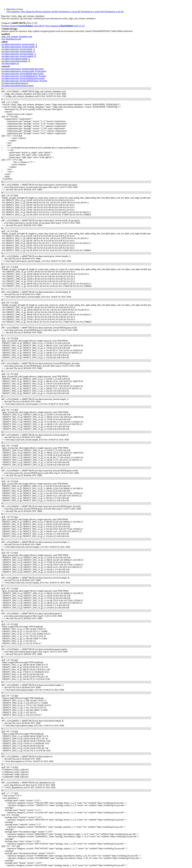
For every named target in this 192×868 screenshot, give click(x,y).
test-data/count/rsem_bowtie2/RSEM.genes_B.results (24, 81)
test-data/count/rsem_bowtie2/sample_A (19, 54)
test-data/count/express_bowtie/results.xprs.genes (23, 69)
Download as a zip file (114, 12)
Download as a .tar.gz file (70, 12)
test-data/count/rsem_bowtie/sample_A (18, 49)
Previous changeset (23, 26)
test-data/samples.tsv (10, 63)
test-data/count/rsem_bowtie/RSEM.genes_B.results (24, 76)
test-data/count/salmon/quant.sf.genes (18, 86)
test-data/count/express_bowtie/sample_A (19, 44)
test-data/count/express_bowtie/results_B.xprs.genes (24, 71)
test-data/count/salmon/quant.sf (15, 83)
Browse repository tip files (47, 12)
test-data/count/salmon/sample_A (16, 59)
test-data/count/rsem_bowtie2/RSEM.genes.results (23, 78)
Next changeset (65, 26)
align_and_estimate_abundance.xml (17, 36)
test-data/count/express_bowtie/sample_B (19, 47)
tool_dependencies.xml (11, 39)
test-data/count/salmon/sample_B (16, 61)
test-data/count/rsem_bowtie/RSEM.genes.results (23, 74)
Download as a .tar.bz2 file (92, 12)
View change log (28, 12)
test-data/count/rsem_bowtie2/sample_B (19, 56)
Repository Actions (15, 9)
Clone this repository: (10, 18)
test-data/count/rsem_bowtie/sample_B (18, 51)
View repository (13, 12)
